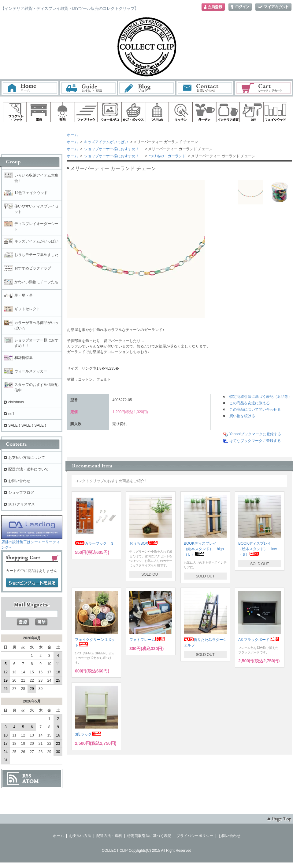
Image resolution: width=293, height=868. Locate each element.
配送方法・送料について (28, 469)
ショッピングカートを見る (32, 583)
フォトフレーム (147, 640)
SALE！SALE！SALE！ (28, 425)
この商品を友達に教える (250, 403)
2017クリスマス (22, 504)
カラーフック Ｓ (95, 543)
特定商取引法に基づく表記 (149, 836)
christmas (16, 402)
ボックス (133, 112)
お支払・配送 (88, 88)
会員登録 (213, 7)
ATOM (31, 781)
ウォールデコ (109, 112)
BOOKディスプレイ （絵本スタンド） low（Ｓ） (258, 549)
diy (252, 112)
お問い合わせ (205, 88)
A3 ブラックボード (259, 640)
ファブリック (86, 112)
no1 (11, 414)
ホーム (30, 88)
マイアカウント (273, 7)
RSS (27, 776)
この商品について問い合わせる (255, 409)
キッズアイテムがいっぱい (106, 142)
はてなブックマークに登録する (255, 441)
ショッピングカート (264, 88)
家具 (39, 112)
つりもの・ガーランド (167, 156)
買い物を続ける (242, 416)
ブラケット (15, 112)
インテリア (228, 112)
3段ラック (88, 734)
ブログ (147, 88)
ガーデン (204, 112)
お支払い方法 (80, 836)
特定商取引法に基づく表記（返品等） (261, 397)
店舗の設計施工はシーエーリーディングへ (32, 543)
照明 (62, 112)
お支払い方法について (27, 458)
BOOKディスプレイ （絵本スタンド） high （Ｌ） (206, 549)
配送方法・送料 (109, 836)
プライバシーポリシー (195, 836)
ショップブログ (21, 493)
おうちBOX (144, 543)
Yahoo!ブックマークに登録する (255, 434)
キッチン (181, 112)
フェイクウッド (276, 112)
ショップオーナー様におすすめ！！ (113, 149)
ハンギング (157, 112)
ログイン (240, 7)
